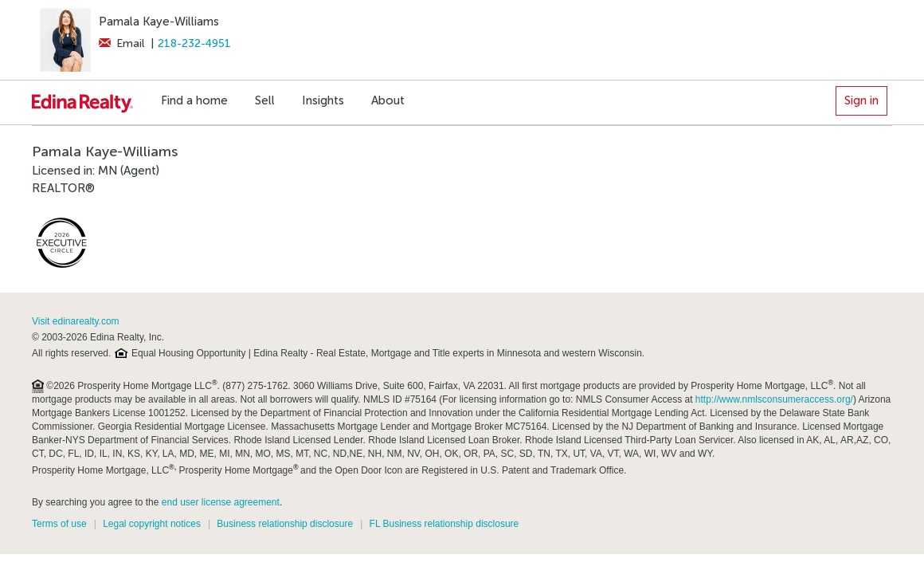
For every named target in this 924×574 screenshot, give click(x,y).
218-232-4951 (194, 43)
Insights (323, 100)
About (388, 100)
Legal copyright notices (152, 524)
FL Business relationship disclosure (444, 524)
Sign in (861, 100)
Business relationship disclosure (285, 524)
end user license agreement (221, 502)
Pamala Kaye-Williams (159, 22)
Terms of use (59, 524)
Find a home (194, 100)
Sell (265, 100)
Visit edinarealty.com (76, 321)
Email (121, 43)
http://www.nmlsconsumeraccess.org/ (774, 399)
